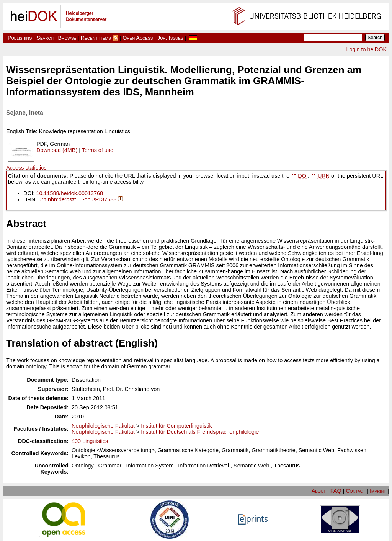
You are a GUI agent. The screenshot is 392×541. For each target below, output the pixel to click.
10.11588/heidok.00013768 (70, 193)
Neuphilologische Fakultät (103, 426)
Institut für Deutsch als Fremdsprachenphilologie (200, 432)
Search (45, 38)
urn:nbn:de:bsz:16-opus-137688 (77, 199)
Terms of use (98, 150)
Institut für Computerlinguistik (176, 426)
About (319, 491)
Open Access (138, 38)
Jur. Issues (170, 38)
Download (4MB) (57, 150)
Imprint (378, 491)
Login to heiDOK (366, 49)
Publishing (20, 38)
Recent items (96, 38)
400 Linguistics (90, 441)
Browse (67, 38)
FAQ (336, 491)
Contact (355, 491)
